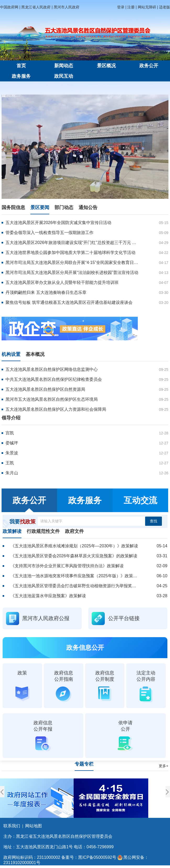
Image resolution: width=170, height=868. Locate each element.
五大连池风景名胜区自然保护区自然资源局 (45, 389)
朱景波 (12, 453)
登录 (121, 7)
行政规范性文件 (43, 531)
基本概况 (35, 354)
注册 (131, 7)
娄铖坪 (12, 443)
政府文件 (74, 531)
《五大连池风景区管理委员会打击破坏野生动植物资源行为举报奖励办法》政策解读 (74, 586)
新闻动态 (64, 66)
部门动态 (64, 207)
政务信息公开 (85, 648)
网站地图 (34, 826)
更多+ (163, 766)
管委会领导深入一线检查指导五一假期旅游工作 (50, 233)
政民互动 (64, 76)
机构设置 (11, 354)
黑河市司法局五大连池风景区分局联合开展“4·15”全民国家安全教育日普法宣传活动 (72, 263)
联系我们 (12, 826)
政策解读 (12, 531)
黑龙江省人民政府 (36, 7)
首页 (21, 66)
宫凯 (10, 433)
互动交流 (140, 500)
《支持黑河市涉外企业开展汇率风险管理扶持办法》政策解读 (67, 566)
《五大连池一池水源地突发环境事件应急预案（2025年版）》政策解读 (74, 576)
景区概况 (106, 66)
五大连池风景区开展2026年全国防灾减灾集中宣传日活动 (58, 223)
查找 (153, 521)
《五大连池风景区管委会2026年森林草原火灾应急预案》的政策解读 (74, 556)
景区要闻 (40, 207)
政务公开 (149, 66)
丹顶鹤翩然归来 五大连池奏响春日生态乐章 (46, 292)
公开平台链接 (124, 618)
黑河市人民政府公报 (46, 618)
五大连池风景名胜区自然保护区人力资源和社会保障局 (56, 409)
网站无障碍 (147, 7)
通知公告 (88, 207)
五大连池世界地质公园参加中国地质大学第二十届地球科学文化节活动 (70, 253)
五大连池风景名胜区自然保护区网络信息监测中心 (52, 369)
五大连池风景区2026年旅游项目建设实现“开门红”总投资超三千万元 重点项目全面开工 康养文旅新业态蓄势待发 (72, 243)
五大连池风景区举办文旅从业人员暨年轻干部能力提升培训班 (62, 282)
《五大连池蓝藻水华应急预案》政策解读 (48, 596)
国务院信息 (13, 207)
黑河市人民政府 (67, 7)
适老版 (164, 7)
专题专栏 (84, 764)
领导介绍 (11, 418)
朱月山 (12, 473)
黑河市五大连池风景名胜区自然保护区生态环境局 (52, 399)
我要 (23, 522)
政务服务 (21, 76)
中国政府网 (9, 7)
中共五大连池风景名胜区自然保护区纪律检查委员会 (54, 379)
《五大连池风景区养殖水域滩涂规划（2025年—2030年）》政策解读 (74, 546)
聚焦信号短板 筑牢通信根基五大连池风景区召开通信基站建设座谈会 (69, 302)
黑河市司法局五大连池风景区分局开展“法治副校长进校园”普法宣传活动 (72, 272)
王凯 (10, 463)
